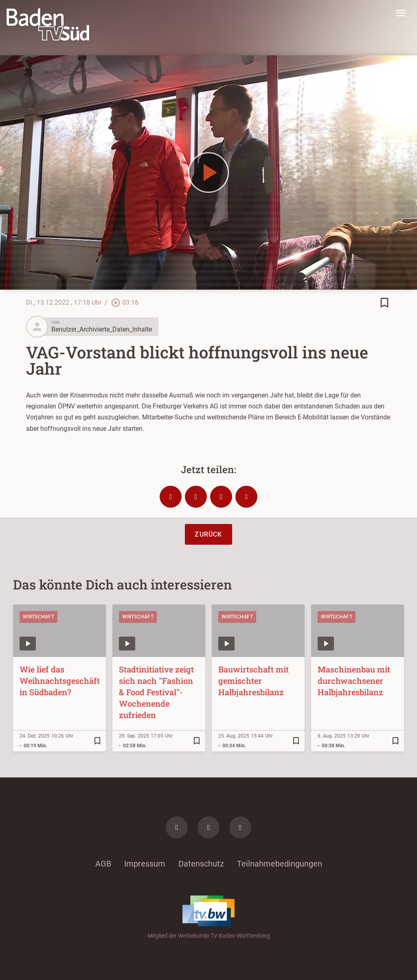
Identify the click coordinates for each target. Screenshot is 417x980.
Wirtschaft (38, 617)
